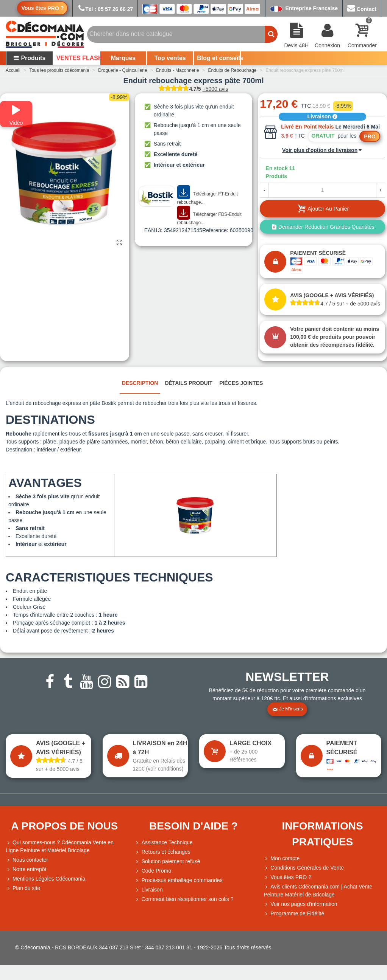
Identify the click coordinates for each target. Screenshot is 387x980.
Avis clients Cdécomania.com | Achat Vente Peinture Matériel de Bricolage (318, 890)
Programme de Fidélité (294, 914)
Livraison (323, 116)
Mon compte (282, 858)
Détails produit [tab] (189, 383)
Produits (29, 58)
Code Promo (153, 871)
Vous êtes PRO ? (291, 877)
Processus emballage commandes (179, 880)
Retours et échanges (163, 852)
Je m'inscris (287, 709)
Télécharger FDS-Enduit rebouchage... (209, 216)
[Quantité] (322, 190)
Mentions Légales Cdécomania (45, 879)
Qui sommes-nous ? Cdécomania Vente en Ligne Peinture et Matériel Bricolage (60, 846)
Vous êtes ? (42, 8)
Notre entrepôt (26, 869)
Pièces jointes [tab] (241, 383)
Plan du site (23, 888)
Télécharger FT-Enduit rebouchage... (208, 195)
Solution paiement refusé (168, 861)
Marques (123, 58)
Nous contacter (27, 860)
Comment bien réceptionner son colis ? (184, 899)
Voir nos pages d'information (300, 904)
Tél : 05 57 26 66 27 (105, 9)
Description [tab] (140, 383)
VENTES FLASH (78, 58)
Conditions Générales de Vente (304, 868)
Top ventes (170, 58)
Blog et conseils (218, 58)
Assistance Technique (164, 843)
